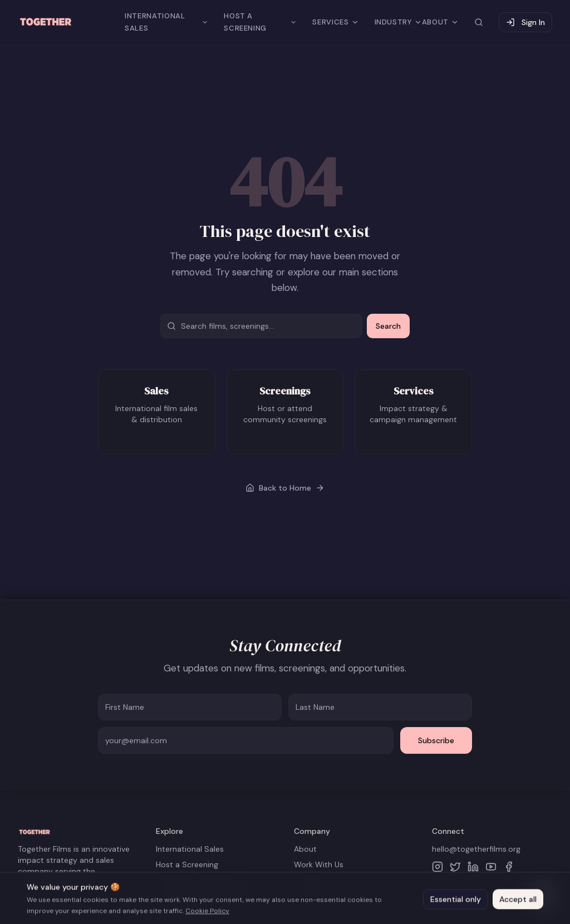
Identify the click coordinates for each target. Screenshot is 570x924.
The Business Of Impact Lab (207, 896)
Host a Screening (187, 864)
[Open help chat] (541, 895)
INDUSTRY (398, 22)
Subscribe (436, 740)
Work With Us (319, 864)
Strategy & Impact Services (207, 880)
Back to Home (285, 488)
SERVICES (335, 22)
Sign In (525, 22)
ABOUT (440, 22)
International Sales (190, 849)
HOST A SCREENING (260, 22)
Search (388, 326)
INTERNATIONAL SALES (166, 22)
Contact (309, 896)
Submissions (317, 880)
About (305, 849)
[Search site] (479, 22)
